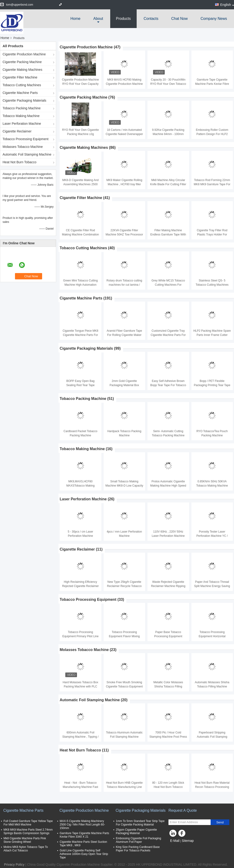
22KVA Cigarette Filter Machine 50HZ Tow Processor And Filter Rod (124, 235)
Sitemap (188, 841)
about (98, 19)
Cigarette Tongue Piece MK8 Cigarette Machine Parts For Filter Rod (80, 335)
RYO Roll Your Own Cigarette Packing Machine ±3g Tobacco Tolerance (80, 134)
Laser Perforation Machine (22, 124)
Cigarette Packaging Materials (24, 100)
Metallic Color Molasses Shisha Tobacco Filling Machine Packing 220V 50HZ (168, 687)
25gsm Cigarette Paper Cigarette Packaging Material (136, 831)
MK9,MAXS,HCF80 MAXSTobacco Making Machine (80, 486)
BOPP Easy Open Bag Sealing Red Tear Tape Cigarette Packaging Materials (80, 385)
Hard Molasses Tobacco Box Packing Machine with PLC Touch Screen (80, 687)
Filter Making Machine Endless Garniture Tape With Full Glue (168, 235)
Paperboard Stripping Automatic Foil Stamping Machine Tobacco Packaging (212, 737)
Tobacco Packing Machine (22, 108)
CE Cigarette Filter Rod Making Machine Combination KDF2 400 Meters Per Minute (80, 235)
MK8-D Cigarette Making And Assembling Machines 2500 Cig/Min (80, 184)
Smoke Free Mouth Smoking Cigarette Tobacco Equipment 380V (124, 687)
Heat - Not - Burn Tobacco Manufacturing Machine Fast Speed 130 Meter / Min (80, 787)
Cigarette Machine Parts (20, 93)
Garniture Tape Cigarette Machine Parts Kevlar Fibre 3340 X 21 (212, 84)
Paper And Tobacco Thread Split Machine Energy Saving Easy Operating (212, 586)
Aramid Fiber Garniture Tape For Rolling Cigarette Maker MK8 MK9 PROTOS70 (124, 335)
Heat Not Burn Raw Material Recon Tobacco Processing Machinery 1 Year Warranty (212, 787)
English (227, 5)
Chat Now (179, 19)
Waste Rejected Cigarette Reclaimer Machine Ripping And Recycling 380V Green (168, 586)
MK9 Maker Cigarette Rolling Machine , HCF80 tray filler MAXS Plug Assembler (124, 184)
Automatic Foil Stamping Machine (27, 154)
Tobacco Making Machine (21, 116)
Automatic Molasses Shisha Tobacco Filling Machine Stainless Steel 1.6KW (212, 687)
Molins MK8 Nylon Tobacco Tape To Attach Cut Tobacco (26, 849)
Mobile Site (178, 847)
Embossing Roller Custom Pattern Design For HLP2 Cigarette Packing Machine (212, 134)
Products (123, 19)
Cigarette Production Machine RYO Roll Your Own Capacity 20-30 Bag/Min (80, 84)
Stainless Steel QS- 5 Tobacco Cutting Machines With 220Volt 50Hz (212, 285)
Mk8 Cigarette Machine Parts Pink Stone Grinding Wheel (25, 840)
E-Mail (175, 841)
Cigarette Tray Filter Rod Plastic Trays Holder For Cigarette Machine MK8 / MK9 (212, 235)
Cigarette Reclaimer (17, 131)
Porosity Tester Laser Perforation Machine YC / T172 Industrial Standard (212, 536)
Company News (214, 19)
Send (220, 822)
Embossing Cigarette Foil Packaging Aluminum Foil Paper (138, 840)
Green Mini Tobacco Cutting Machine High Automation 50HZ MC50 (80, 285)
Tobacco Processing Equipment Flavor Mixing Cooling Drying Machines (124, 636)
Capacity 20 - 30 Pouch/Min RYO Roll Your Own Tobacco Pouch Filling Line (168, 84)
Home (75, 19)
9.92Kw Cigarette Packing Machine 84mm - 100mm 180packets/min (168, 134)
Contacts (151, 19)
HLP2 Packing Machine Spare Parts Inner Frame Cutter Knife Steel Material (212, 335)
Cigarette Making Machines (22, 70)
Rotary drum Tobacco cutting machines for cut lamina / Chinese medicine (124, 285)
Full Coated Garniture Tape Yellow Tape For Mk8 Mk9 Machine (28, 823)
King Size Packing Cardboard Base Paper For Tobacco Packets (138, 849)
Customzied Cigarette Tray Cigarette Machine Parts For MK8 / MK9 (168, 335)
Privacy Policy (14, 864)
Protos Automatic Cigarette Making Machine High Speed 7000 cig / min (168, 486)
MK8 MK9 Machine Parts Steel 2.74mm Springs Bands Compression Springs (28, 831)
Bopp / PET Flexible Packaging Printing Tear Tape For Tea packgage (212, 385)
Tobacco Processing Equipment (26, 139)
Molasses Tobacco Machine (23, 147)
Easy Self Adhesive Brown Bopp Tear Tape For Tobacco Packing (168, 385)
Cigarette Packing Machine (22, 62)
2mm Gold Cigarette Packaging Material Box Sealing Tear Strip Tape (124, 385)
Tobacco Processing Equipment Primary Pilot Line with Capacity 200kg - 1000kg (80, 636)
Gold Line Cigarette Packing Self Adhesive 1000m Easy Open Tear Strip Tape (84, 854)
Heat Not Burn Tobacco (20, 162)
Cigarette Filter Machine (20, 77)
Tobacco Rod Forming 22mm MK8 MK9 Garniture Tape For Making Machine (212, 184)
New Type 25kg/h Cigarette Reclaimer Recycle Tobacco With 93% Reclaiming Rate (124, 586)
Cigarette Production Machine (24, 54)
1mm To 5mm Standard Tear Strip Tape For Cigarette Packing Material (140, 823)
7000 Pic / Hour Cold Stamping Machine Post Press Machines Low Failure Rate (168, 737)
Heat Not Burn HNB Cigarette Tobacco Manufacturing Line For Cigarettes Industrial (124, 787)
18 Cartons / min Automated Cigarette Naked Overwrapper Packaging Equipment (124, 134)
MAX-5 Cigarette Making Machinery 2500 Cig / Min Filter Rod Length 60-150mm (82, 825)
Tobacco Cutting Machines (22, 85)
